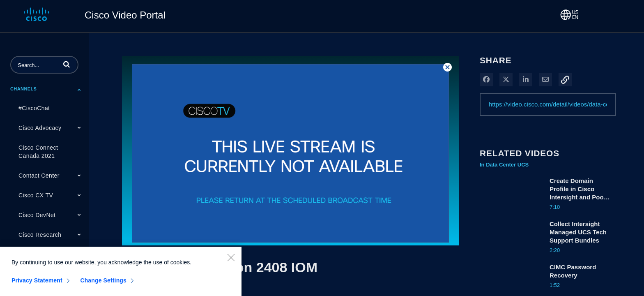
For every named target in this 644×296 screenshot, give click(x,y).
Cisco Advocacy (40, 128)
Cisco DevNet (37, 215)
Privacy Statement (37, 284)
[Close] (231, 261)
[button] (67, 64)
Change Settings (103, 284)
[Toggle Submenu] (79, 90)
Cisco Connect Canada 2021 (38, 152)
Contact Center (39, 176)
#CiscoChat (34, 108)
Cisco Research (40, 235)
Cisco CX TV (36, 195)
